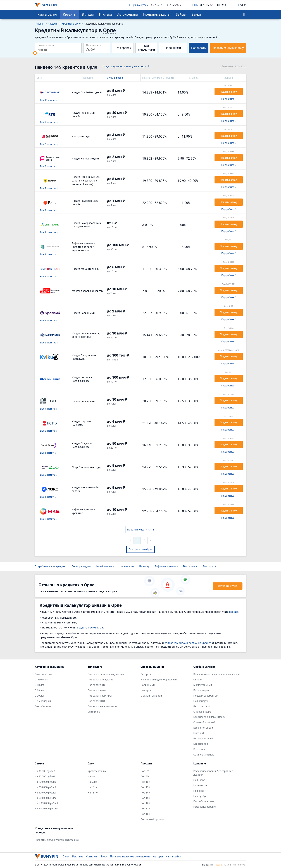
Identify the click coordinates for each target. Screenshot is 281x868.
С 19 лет (40, 690)
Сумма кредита (46, 45)
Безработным (43, 706)
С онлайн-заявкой (151, 696)
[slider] (35, 53)
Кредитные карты (157, 14)
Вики (104, 856)
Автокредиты (128, 14)
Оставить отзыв (228, 586)
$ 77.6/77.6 (158, 5)
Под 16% (145, 803)
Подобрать (199, 48)
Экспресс (146, 674)
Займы (181, 14)
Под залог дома (97, 690)
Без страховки (202, 706)
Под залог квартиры (100, 696)
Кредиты (70, 14)
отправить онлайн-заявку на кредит (188, 643)
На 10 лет (93, 787)
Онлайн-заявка (105, 566)
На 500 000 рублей (46, 798)
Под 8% (145, 771)
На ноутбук (200, 796)
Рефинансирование (166, 566)
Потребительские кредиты (50, 566)
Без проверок (201, 690)
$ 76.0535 (206, 5)
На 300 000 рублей (46, 792)
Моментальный (203, 685)
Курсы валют (47, 14)
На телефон (200, 785)
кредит (234, 612)
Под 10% (145, 782)
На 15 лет (93, 792)
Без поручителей (146, 48)
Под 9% (145, 776)
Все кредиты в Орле (140, 549)
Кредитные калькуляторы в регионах (57, 840)
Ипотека (105, 14)
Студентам (41, 679)
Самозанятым (43, 674)
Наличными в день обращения (159, 679)
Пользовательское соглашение (130, 856)
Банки (196, 14)
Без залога (94, 712)
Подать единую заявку (228, 48)
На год (91, 776)
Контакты (92, 856)
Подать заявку (229, 92)
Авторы (158, 856)
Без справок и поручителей (209, 717)
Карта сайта (173, 856)
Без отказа (209, 566)
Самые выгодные (204, 755)
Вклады (88, 14)
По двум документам (206, 696)
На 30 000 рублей (45, 771)
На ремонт (200, 791)
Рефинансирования (205, 807)
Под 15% (145, 798)
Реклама (78, 856)
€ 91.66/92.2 (174, 5)
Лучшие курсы (139, 5)
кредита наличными (90, 627)
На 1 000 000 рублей (47, 803)
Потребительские (204, 801)
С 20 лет (40, 696)
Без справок (123, 48)
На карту (144, 566)
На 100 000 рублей (46, 782)
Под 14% (145, 792)
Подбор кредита (81, 566)
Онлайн (198, 679)
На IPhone (199, 780)
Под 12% (145, 787)
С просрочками (202, 712)
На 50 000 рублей (45, 776)
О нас (66, 856)
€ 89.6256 (221, 5)
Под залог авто (97, 685)
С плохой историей (204, 722)
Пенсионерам (43, 701)
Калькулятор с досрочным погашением (217, 674)
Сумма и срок (115, 78)
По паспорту (201, 701)
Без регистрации (203, 728)
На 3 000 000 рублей (47, 808)
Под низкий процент (152, 819)
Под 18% (145, 814)
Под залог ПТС (96, 701)
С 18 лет (40, 685)
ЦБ (195, 5)
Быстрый (199, 733)
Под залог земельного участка (106, 674)
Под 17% (145, 808)
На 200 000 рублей (46, 787)
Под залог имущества (100, 679)
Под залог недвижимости (103, 706)
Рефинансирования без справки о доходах (213, 773)
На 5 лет (92, 782)
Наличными (173, 48)
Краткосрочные (97, 771)
